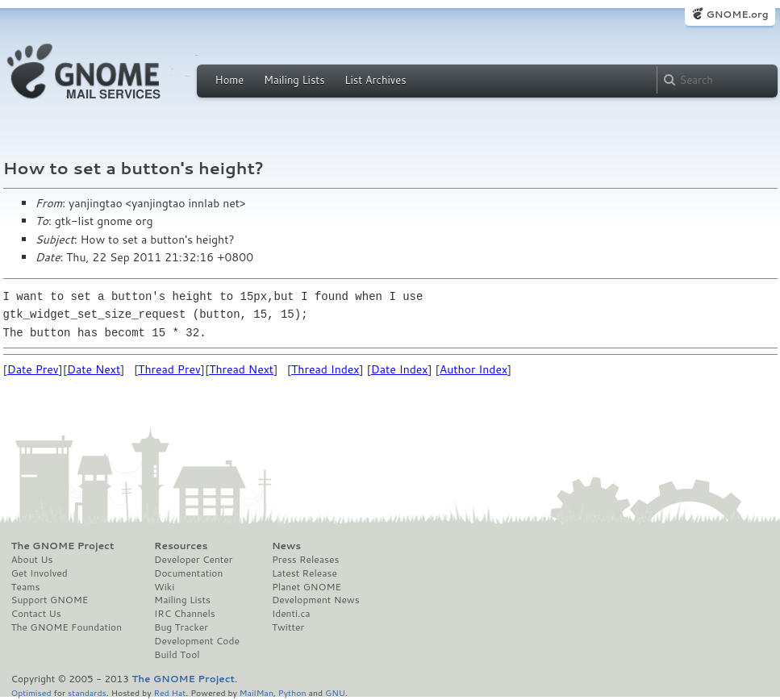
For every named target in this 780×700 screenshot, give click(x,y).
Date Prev (33, 369)
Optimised (31, 692)
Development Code (197, 641)
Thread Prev (169, 369)
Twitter (288, 627)
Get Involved (40, 573)
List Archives (375, 80)
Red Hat (169, 692)
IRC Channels (185, 614)
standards (87, 692)
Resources (181, 546)
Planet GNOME (307, 587)
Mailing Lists (294, 80)
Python (292, 692)
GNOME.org (737, 14)
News (286, 546)
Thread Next (241, 369)
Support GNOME (50, 600)
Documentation (188, 573)
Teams (26, 587)
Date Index (400, 369)
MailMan (257, 692)
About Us (32, 560)
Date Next (94, 369)
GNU (335, 692)
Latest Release (304, 573)
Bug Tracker (181, 627)
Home (230, 80)
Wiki (164, 587)
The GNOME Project (63, 546)
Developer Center (193, 560)
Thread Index (325, 369)
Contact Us (36, 614)
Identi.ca (291, 614)
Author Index (473, 369)
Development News (316, 600)
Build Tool (177, 655)
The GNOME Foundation (67, 627)
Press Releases (305, 560)
